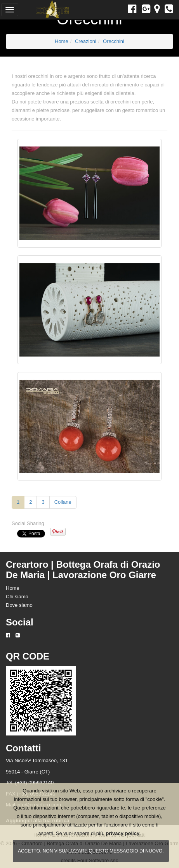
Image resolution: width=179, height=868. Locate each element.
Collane (63, 502)
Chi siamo (17, 597)
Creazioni (86, 41)
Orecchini (114, 41)
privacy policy (123, 833)
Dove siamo (19, 605)
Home (62, 41)
